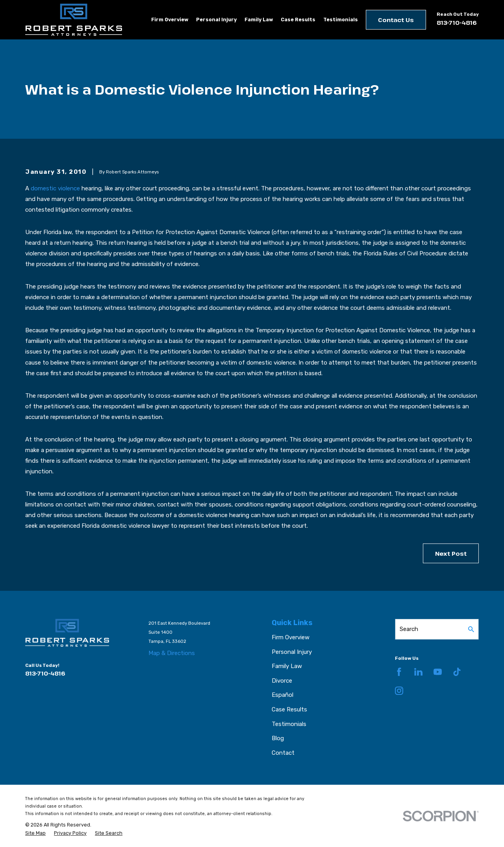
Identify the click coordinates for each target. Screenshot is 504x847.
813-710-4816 (457, 22)
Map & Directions (172, 653)
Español (283, 695)
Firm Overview (291, 637)
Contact (283, 753)
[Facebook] (399, 672)
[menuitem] (35, 833)
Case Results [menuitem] (298, 20)
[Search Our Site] (471, 629)
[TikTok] (457, 672)
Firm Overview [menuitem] (170, 20)
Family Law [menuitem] (259, 20)
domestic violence (55, 188)
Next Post (451, 553)
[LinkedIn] (418, 672)
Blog (278, 738)
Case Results (289, 709)
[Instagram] (399, 691)
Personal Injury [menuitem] (216, 20)
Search (409, 629)
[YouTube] (438, 672)
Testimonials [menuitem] (341, 20)
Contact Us (396, 20)
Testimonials (289, 724)
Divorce (282, 681)
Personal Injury (292, 652)
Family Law (287, 666)
